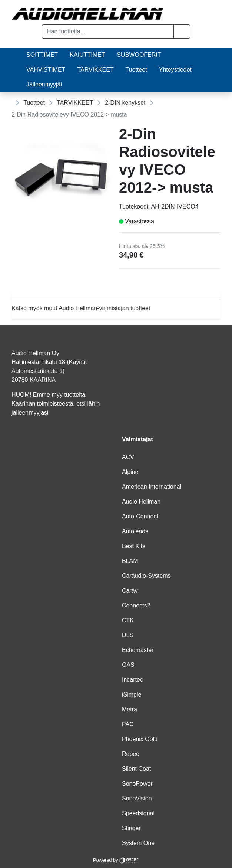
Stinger (131, 828)
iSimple (132, 695)
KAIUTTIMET (87, 55)
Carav (130, 591)
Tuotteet (136, 70)
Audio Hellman (141, 502)
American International (152, 487)
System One (138, 843)
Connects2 (136, 605)
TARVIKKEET (96, 70)
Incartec (132, 680)
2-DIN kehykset (125, 103)
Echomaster (138, 650)
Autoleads (135, 531)
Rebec (130, 754)
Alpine (130, 472)
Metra (130, 709)
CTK (128, 620)
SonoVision (137, 798)
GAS (128, 665)
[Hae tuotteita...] (108, 32)
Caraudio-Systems (146, 576)
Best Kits (134, 546)
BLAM (130, 561)
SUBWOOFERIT (139, 55)
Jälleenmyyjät (44, 84)
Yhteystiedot (175, 70)
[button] (182, 32)
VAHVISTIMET (46, 70)
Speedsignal (138, 813)
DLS (128, 635)
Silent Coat (136, 769)
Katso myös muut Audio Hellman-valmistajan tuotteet (81, 308)
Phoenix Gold (140, 739)
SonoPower (137, 784)
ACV (128, 457)
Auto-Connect (140, 516)
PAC (128, 724)
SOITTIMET (42, 55)
